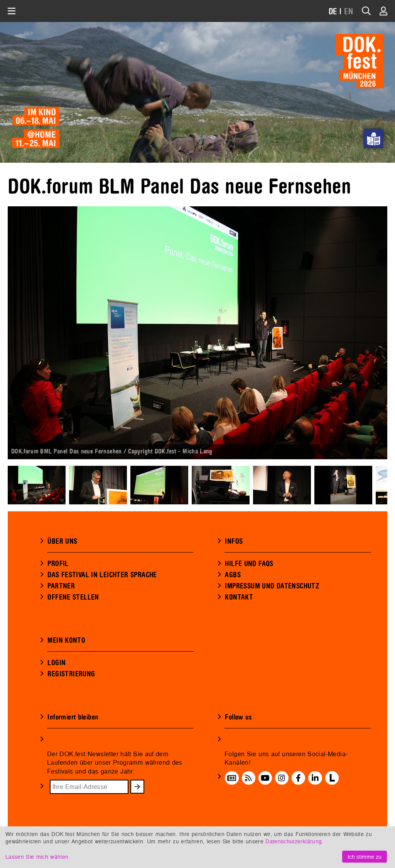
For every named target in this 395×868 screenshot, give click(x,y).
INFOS (234, 541)
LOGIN (57, 663)
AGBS (233, 575)
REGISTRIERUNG (71, 674)
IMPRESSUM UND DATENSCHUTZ (272, 586)
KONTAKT (239, 597)
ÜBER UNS (62, 541)
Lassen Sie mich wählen (37, 857)
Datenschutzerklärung (294, 841)
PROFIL (58, 564)
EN (349, 12)
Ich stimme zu (365, 857)
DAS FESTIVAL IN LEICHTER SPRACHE (102, 575)
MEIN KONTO (66, 640)
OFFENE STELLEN (73, 597)
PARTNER (61, 586)
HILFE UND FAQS (249, 564)
